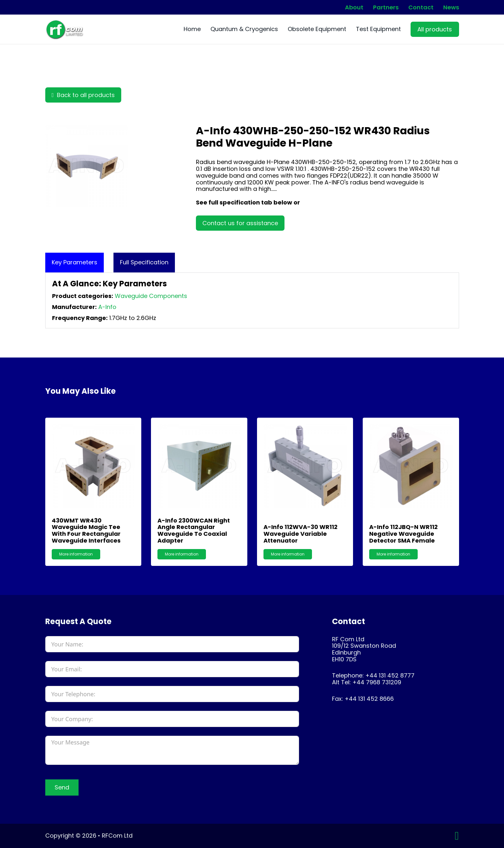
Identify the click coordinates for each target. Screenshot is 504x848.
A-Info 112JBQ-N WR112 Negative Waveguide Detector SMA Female (403, 534)
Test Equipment (378, 29)
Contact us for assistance (240, 223)
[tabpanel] (252, 300)
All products (435, 29)
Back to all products (83, 95)
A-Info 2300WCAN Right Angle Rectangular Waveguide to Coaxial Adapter (194, 530)
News (451, 7)
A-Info (107, 307)
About (354, 7)
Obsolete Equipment (317, 29)
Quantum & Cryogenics (244, 29)
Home (192, 29)
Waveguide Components (151, 296)
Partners (386, 7)
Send (62, 787)
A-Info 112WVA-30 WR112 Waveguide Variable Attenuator (300, 534)
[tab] (75, 263)
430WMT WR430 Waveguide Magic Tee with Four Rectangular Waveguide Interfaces (86, 530)
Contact (421, 7)
